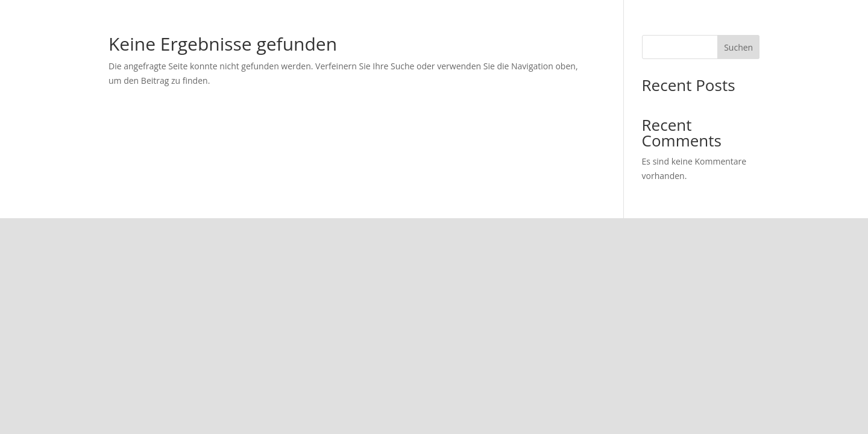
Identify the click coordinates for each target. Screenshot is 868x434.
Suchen (738, 47)
